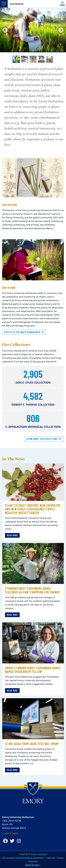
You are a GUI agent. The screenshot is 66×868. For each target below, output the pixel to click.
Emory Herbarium (17, 4)
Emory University (39, 854)
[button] (5, 30)
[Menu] (63, 4)
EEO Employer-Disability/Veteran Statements (23, 858)
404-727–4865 (10, 834)
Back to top (33, 865)
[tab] (16, 59)
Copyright (51, 858)
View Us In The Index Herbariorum (24, 332)
